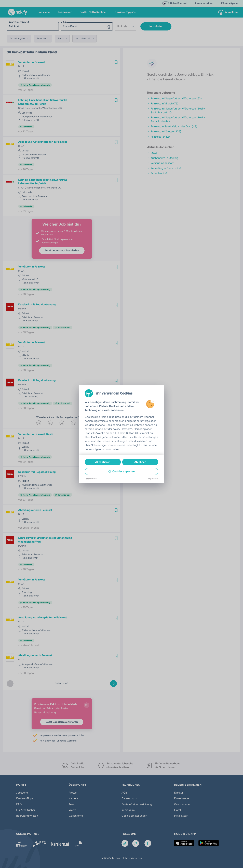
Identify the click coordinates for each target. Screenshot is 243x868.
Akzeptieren (103, 462)
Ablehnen (140, 462)
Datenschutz (91, 479)
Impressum (153, 479)
